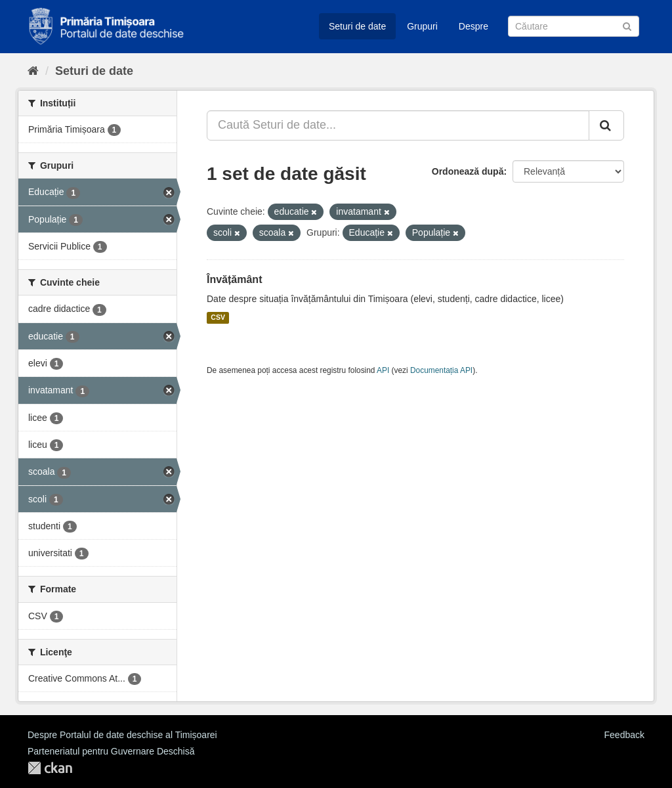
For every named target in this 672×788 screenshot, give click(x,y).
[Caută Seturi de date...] (398, 125)
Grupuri (422, 26)
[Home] (33, 71)
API (383, 370)
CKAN (50, 768)
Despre (473, 26)
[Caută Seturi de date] (574, 26)
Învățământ (234, 279)
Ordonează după (468, 171)
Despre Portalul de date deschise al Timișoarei (122, 735)
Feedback (624, 735)
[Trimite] (627, 25)
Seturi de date (357, 26)
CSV (218, 318)
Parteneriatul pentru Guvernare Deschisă (111, 751)
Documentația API (441, 370)
